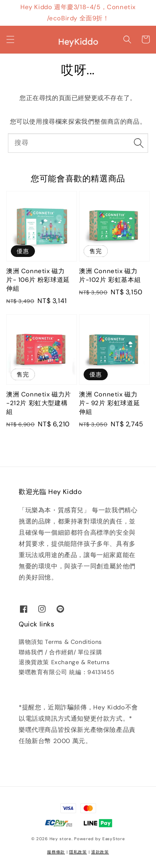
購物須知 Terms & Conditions (60, 642)
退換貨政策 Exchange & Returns (64, 662)
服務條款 (56, 852)
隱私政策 (78, 852)
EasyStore (114, 839)
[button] (10, 39)
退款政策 (100, 852)
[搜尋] (139, 143)
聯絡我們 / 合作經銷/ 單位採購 (60, 652)
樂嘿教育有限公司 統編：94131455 (67, 672)
